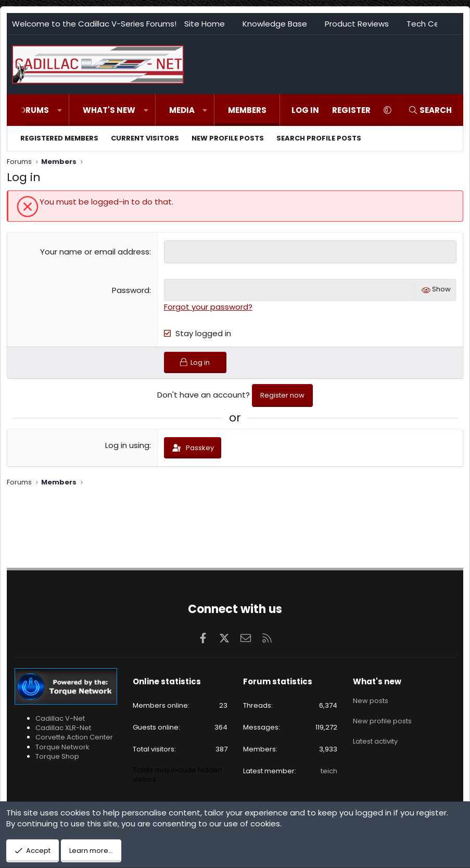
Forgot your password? (208, 306)
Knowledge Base (275, 24)
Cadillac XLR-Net (63, 728)
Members (247, 110)
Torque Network (62, 747)
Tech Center (431, 24)
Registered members (59, 138)
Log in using (127, 447)
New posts (371, 699)
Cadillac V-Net (60, 718)
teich (329, 771)
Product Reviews (357, 24)
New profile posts (228, 138)
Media (182, 110)
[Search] (430, 110)
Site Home (205, 24)
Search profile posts (319, 138)
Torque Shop (57, 756)
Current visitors (145, 138)
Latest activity (375, 737)
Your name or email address (95, 252)
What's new (109, 110)
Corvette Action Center (74, 737)
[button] (60, 110)
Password (131, 290)
